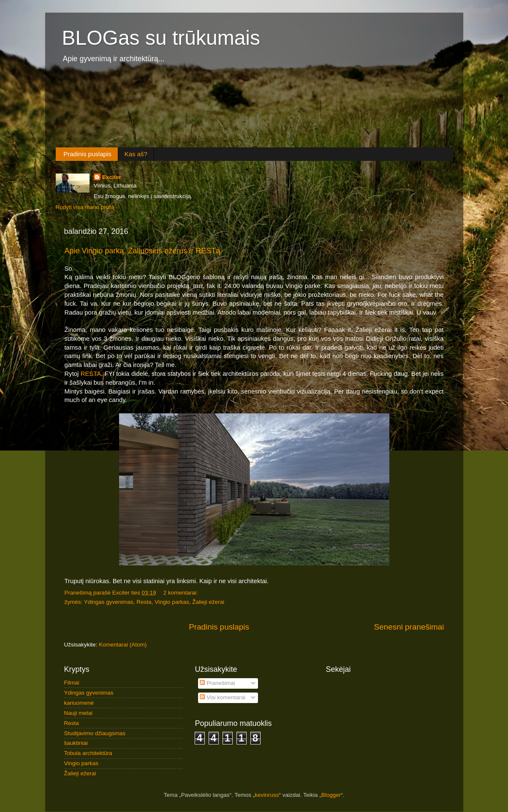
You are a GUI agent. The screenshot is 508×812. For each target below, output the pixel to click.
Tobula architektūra (88, 753)
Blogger (331, 795)
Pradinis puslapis (87, 154)
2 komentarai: (182, 593)
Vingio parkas (172, 602)
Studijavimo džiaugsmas (95, 733)
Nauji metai (79, 713)
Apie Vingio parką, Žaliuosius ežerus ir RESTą (143, 251)
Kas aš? (136, 154)
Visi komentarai (223, 697)
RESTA (91, 374)
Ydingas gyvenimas (109, 602)
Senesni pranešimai (409, 627)
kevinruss (267, 795)
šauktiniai (76, 743)
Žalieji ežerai (208, 602)
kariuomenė (79, 703)
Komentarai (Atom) (123, 645)
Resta (144, 602)
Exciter (112, 177)
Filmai (72, 683)
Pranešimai (217, 683)
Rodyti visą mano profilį (85, 207)
